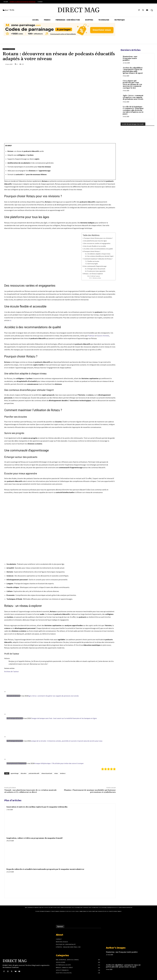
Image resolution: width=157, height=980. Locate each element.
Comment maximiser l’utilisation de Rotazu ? (98, 259)
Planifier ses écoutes (93, 261)
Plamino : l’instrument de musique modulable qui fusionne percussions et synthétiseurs (90, 791)
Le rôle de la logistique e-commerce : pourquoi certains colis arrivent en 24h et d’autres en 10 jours (133, 110)
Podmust (91, 336)
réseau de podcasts (47, 773)
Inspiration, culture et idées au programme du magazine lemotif (34, 838)
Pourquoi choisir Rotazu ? (92, 251)
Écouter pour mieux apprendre (96, 271)
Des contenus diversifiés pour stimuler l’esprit (100, 256)
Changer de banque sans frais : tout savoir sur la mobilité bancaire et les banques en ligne (64, 718)
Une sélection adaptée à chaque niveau (99, 254)
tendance (63, 773)
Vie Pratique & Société (15, 718)
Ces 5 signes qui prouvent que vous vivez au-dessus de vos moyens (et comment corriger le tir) (132, 84)
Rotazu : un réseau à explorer (93, 274)
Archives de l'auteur (12, 671)
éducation (23, 773)
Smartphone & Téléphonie (16, 763)
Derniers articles (97, 278)
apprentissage (15, 773)
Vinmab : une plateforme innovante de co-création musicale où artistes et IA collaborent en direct (30, 791)
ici (10, 320)
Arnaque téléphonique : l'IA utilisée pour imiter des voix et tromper (59, 763)
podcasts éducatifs (34, 773)
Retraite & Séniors (13, 696)
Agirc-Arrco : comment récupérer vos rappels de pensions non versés (53, 696)
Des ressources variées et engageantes (97, 243)
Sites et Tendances (9, 49)
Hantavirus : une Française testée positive (130, 58)
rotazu (56, 773)
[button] (152, 10)
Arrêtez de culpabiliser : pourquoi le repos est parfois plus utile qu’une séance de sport (133, 71)
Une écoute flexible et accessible (95, 246)
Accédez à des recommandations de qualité (98, 249)
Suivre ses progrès (93, 264)
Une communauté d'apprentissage (95, 266)
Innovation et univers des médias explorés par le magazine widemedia (37, 807)
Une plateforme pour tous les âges (95, 241)
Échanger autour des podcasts (96, 269)
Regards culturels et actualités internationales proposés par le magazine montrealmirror (45, 869)
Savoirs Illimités (103, 336)
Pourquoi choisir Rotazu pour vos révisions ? (98, 238)
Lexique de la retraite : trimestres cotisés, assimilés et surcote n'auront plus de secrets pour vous (67, 741)
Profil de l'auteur (95, 276)
